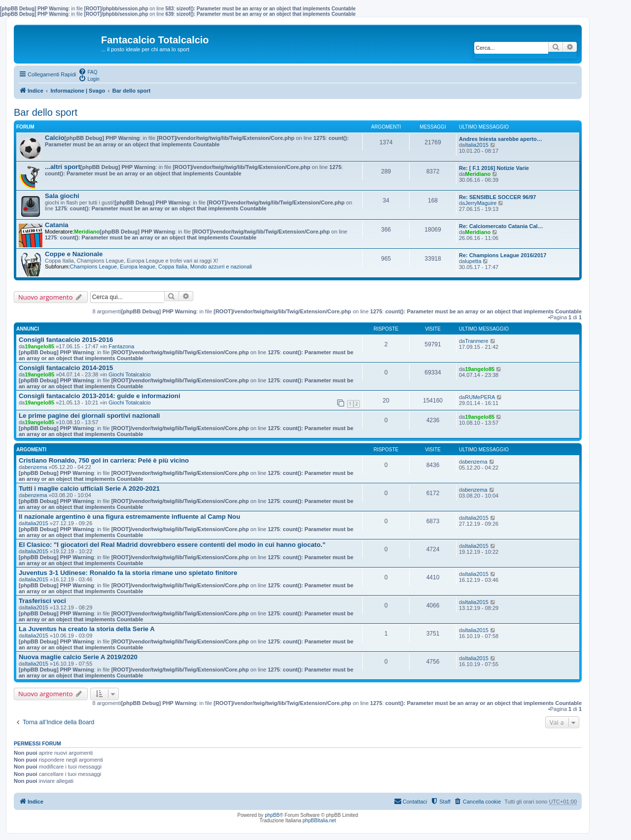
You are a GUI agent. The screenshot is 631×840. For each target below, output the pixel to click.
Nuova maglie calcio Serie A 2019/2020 (78, 657)
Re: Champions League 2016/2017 (503, 255)
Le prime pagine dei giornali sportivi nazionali (89, 416)
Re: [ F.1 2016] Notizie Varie (494, 168)
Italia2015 (477, 145)
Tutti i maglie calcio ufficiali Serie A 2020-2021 (89, 488)
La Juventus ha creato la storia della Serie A (87, 629)
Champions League (93, 267)
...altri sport (63, 167)
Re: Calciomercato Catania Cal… (501, 226)
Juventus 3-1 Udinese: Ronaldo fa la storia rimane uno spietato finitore (128, 573)
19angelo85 (39, 346)
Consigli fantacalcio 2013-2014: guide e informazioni (100, 396)
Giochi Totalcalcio (129, 374)
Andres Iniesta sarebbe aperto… (501, 139)
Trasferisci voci (42, 601)
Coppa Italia (173, 267)
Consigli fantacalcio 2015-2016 (66, 340)
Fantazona (121, 346)
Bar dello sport (46, 112)
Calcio (55, 138)
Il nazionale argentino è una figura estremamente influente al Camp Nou (129, 517)
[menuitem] (88, 71)
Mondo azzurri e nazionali (221, 267)
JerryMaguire (481, 203)
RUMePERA (480, 397)
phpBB (272, 815)
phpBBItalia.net (319, 821)
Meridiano (478, 174)
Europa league (138, 267)
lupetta (473, 261)
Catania (57, 225)
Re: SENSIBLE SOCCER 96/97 (498, 197)
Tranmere (476, 341)
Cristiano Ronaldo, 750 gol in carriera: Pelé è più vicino (104, 460)
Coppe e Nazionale (74, 254)
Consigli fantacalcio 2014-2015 (66, 368)
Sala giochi (62, 196)
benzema (36, 467)
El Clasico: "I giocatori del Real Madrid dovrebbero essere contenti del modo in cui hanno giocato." (172, 545)
